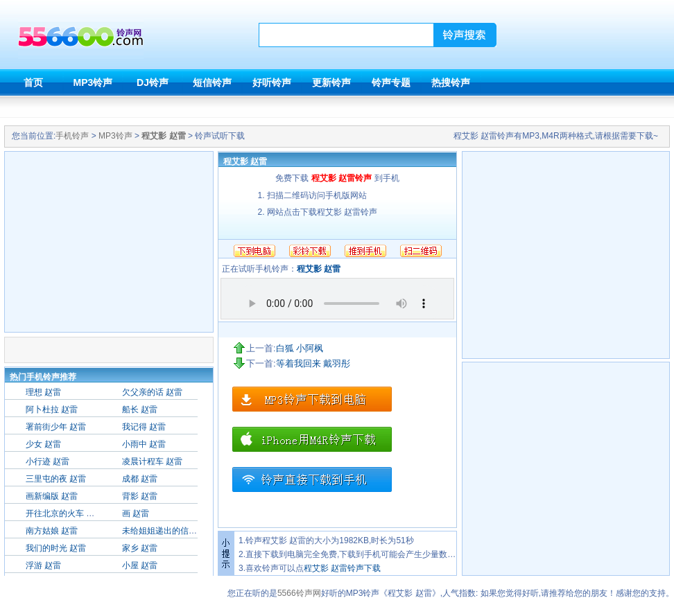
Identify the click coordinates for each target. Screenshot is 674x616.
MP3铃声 (93, 82)
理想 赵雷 (43, 392)
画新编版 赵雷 (52, 496)
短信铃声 (212, 82)
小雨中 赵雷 (144, 444)
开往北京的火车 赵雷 (64, 513)
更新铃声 (331, 82)
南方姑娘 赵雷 (52, 531)
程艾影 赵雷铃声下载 (342, 568)
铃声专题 (391, 82)
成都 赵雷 (140, 479)
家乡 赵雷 (140, 548)
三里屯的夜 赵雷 (56, 479)
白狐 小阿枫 (300, 348)
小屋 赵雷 (140, 565)
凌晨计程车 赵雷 (152, 461)
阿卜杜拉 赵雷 (52, 410)
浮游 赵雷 (43, 565)
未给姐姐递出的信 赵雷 (165, 531)
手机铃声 (72, 136)
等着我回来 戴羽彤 (313, 363)
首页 (33, 82)
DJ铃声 (153, 82)
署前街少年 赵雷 (56, 427)
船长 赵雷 (140, 410)
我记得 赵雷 (144, 427)
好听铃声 (272, 82)
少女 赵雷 (43, 444)
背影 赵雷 (140, 496)
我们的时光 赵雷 (56, 548)
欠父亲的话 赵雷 (152, 392)
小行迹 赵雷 (47, 461)
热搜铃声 (451, 82)
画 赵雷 (136, 513)
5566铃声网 (299, 593)
